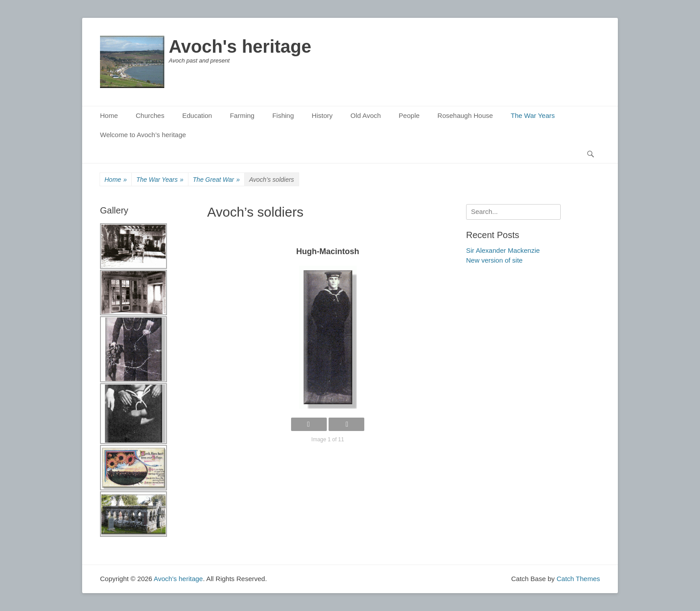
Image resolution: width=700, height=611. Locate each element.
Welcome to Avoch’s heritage (143, 135)
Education (197, 115)
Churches (150, 115)
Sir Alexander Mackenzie (503, 250)
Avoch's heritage (240, 46)
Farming (242, 115)
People (409, 115)
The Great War (216, 180)
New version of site (494, 260)
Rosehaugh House (465, 115)
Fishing (283, 115)
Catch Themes (578, 579)
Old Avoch (366, 115)
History (322, 115)
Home (109, 115)
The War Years (533, 115)
